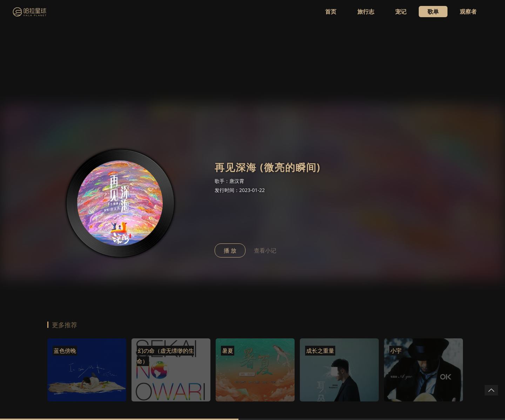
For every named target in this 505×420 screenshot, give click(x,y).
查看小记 (265, 145)
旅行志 (366, 12)
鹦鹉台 (81, 398)
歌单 (433, 12)
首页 (331, 12)
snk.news (102, 398)
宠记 (401, 12)
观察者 (468, 12)
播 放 (230, 145)
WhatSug (60, 398)
